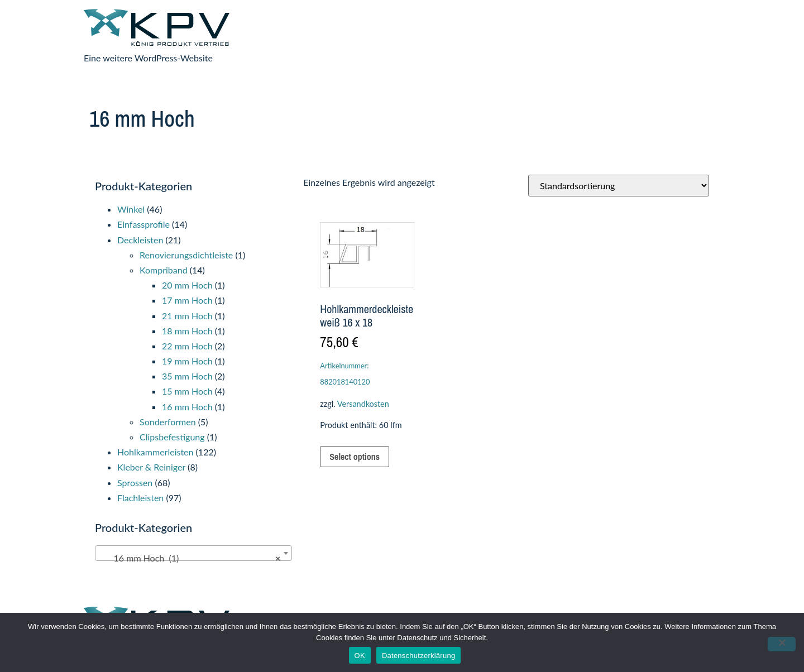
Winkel (131, 209)
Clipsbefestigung (172, 437)
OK (360, 656)
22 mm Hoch (187, 346)
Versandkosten (363, 404)
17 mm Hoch (187, 300)
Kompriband (164, 270)
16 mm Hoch (187, 407)
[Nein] (782, 644)
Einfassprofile (143, 224)
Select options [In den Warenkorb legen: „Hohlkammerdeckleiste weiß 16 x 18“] (355, 457)
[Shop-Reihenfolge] (619, 186)
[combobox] (193, 553)
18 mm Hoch (187, 331)
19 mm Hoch (187, 361)
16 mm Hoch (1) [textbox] (190, 558)
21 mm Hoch (187, 316)
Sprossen (135, 483)
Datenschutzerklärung (418, 656)
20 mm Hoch (187, 285)
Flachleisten (140, 498)
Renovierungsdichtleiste (186, 255)
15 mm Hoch (187, 391)
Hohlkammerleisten (155, 452)
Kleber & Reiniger (151, 467)
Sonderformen (168, 422)
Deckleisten (140, 240)
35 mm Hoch (187, 376)
